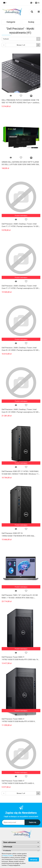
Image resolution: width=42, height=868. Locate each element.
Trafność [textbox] (6, 39)
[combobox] (21, 39)
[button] (37, 3)
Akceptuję (34, 860)
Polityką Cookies (8, 856)
